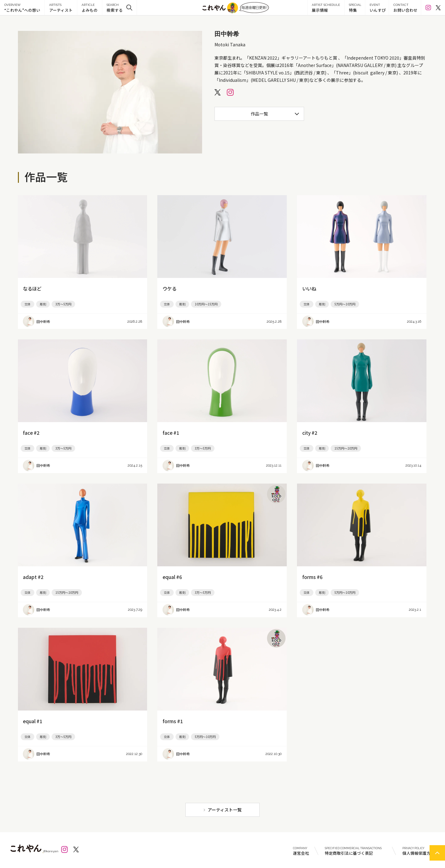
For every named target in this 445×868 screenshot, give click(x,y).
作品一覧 (259, 114)
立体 (28, 304)
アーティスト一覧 (225, 810)
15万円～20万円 (346, 448)
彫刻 (43, 304)
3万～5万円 (63, 304)
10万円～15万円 (206, 304)
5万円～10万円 (345, 304)
